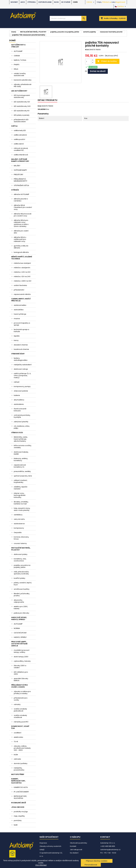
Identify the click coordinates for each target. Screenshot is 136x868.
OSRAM (17, 56)
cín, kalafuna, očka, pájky (22, 427)
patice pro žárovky (21, 613)
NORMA (17, 628)
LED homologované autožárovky (22, 96)
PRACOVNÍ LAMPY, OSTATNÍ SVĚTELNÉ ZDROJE (19, 644)
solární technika (20, 285)
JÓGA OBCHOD (18, 807)
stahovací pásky (21, 554)
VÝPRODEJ (32, 2)
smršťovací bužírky (22, 589)
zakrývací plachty (21, 422)
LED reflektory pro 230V (21, 673)
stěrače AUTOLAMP (22, 194)
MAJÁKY (17, 166)
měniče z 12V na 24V (22, 276)
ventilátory (18, 515)
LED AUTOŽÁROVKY (19, 91)
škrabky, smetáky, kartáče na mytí (21, 503)
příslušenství (19, 290)
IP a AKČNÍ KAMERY (21, 792)
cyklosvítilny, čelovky (22, 661)
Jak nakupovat (76, 850)
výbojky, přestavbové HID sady (23, 85)
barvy (16, 340)
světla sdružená (20, 135)
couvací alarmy (20, 543)
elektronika (18, 737)
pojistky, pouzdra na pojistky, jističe (22, 566)
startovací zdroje (21, 369)
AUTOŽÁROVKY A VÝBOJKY (18, 46)
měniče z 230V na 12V (23, 281)
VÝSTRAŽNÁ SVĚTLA (21, 185)
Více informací (41, 865)
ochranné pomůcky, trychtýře (22, 416)
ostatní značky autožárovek (20, 74)
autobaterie (19, 404)
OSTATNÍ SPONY (20, 633)
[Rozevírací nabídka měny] (91, 2)
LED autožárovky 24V (22, 106)
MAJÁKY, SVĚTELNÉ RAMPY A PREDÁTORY (20, 160)
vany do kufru (19, 519)
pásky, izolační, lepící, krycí (23, 584)
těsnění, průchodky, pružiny (22, 595)
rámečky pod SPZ (21, 722)
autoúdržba (19, 310)
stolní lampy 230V (21, 657)
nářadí (17, 382)
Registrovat (120, 2)
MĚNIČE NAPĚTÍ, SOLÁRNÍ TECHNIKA (22, 258)
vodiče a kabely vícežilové (20, 716)
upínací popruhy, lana (23, 476)
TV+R (16, 742)
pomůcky (18, 820)
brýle (16, 755)
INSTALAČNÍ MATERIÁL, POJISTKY (21, 549)
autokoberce (19, 524)
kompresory (19, 528)
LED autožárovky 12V (22, 102)
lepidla (17, 336)
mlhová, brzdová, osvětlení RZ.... (21, 149)
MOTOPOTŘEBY (18, 774)
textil (16, 825)
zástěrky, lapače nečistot (21, 488)
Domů (12, 40)
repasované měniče (22, 294)
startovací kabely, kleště (21, 453)
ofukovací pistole (21, 391)
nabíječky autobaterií (23, 365)
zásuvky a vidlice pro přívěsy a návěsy (22, 692)
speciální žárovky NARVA (21, 680)
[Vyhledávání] (68, 18)
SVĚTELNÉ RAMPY (20, 170)
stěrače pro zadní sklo (21, 232)
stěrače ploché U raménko (21, 200)
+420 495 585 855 (108, 846)
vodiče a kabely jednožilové (20, 710)
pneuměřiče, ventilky (22, 471)
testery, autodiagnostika (21, 359)
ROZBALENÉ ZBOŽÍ (19, 803)
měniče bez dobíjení (22, 263)
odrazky (17, 704)
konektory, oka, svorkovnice (20, 560)
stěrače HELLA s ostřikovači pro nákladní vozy (20, 239)
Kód (87, 50)
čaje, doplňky (19, 816)
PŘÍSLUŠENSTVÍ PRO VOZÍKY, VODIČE (20, 686)
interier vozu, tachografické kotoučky (20, 495)
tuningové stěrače (21, 252)
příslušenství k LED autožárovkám (21, 121)
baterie (17, 395)
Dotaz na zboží (98, 71)
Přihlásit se (107, 2)
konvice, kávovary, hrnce (21, 538)
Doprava (43, 843)
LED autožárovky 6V (22, 111)
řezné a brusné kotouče (20, 410)
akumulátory (19, 400)
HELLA (16, 69)
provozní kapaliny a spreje (22, 324)
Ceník (75, 2)
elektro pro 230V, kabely (21, 608)
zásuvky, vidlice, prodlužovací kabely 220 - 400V (22, 748)
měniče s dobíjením (22, 268)
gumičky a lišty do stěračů (21, 247)
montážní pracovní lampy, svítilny (22, 651)
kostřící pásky (19, 578)
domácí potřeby (21, 763)
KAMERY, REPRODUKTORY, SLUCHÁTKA (18, 781)
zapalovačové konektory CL (20, 466)
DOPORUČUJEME (45, 2)
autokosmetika (20, 305)
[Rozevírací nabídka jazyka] (121, 6)
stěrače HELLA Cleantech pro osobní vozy (23, 207)
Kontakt (73, 846)
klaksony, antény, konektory (21, 459)
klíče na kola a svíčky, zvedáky (23, 447)
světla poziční (19, 139)
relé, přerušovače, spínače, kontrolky (21, 573)
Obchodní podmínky (79, 843)
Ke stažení (66, 2)
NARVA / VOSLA (20, 60)
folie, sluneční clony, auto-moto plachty (22, 509)
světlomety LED (20, 130)
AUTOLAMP (18, 51)
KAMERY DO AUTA (21, 787)
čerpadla (18, 532)
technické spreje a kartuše (21, 330)
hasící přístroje (20, 314)
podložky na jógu (21, 812)
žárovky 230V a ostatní (20, 667)
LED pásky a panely (22, 115)
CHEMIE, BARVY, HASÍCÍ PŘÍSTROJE (21, 300)
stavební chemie (21, 345)
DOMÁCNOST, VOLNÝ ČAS (20, 727)
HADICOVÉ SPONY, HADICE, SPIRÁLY (19, 618)
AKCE (23, 2)
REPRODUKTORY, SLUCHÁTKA (20, 797)
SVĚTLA (14, 126)
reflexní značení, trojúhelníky (21, 481)
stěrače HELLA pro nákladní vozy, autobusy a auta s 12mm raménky (21, 223)
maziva (17, 319)
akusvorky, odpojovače (19, 601)
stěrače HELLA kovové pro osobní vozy (23, 215)
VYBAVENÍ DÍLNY (18, 354)
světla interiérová (21, 155)
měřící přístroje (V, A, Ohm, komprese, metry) (22, 376)
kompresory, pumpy (22, 386)
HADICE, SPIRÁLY (20, 637)
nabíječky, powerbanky (19, 769)
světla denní (19, 144)
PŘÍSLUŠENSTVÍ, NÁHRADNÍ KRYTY (20, 180)
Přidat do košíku (107, 61)
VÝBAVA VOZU (17, 433)
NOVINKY (14, 2)
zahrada (17, 759)
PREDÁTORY (18, 175)
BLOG (56, 2)
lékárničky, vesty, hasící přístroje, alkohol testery (21, 439)
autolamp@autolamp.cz (110, 850)
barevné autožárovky (23, 80)
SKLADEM (42, 109)
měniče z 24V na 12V (22, 272)
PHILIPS (17, 65)
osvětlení (18, 733)
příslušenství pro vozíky (21, 699)
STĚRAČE (15, 190)
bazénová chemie (21, 349)
